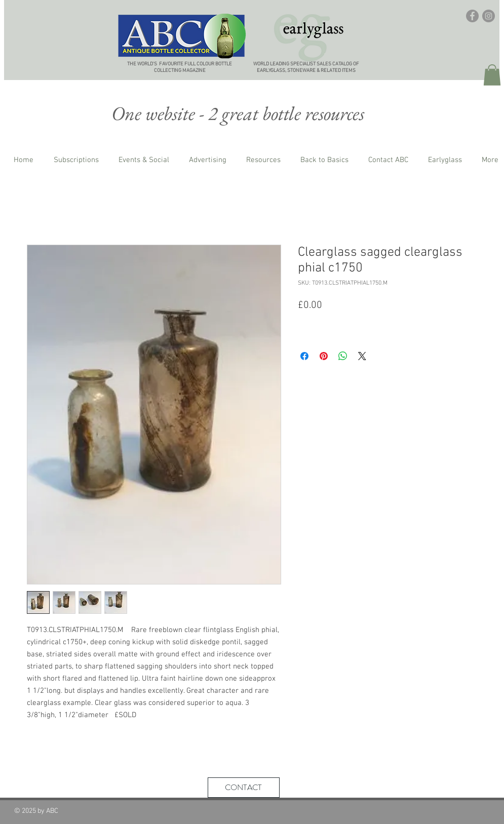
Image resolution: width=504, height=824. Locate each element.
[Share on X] (362, 356)
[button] (492, 75)
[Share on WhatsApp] (343, 356)
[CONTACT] (244, 788)
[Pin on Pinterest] (324, 356)
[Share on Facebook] (304, 356)
